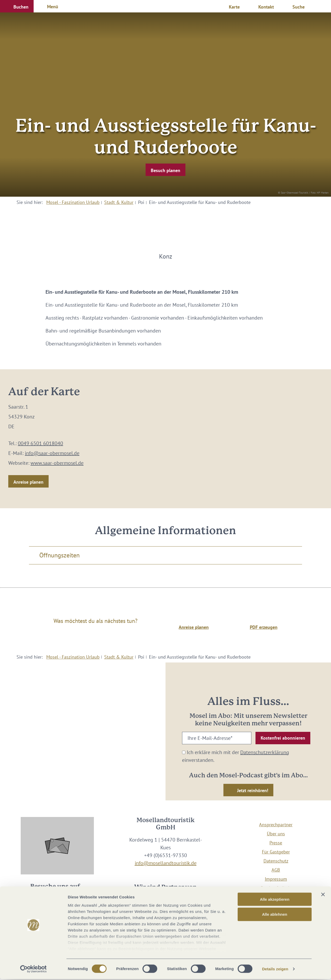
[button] (17, 6)
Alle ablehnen (275, 915)
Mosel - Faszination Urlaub (73, 202)
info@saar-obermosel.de (52, 453)
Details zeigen (275, 970)
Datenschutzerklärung (265, 752)
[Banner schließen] (323, 895)
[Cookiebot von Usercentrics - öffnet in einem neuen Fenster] (33, 970)
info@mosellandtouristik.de (166, 863)
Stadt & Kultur (119, 202)
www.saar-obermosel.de (57, 463)
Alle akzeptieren (275, 900)
